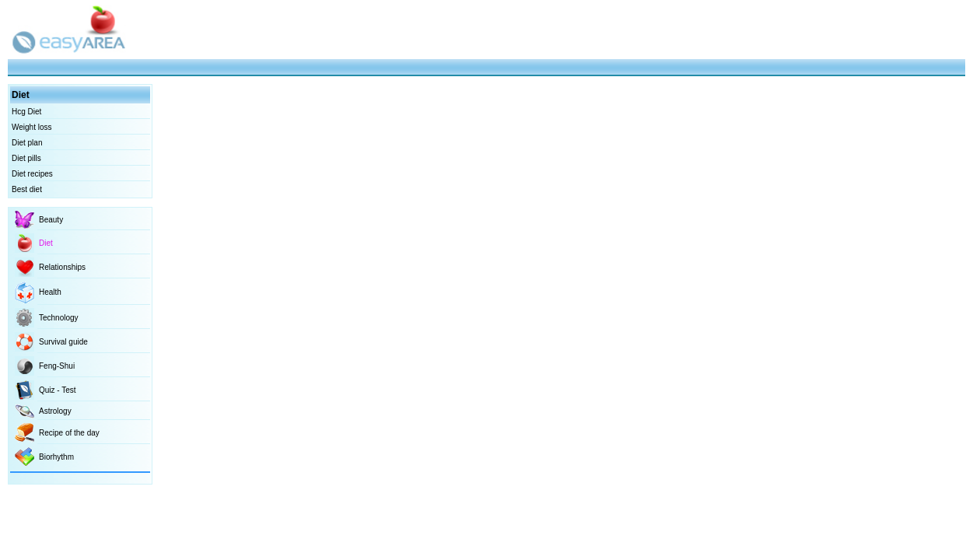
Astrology (55, 411)
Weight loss (32, 127)
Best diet (27, 189)
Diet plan (27, 143)
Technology (59, 318)
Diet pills (26, 158)
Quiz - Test (58, 390)
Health (50, 292)
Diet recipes (32, 174)
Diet (46, 243)
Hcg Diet (26, 112)
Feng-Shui (57, 366)
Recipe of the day (69, 433)
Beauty (51, 220)
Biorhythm (56, 457)
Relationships (62, 267)
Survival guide (63, 342)
